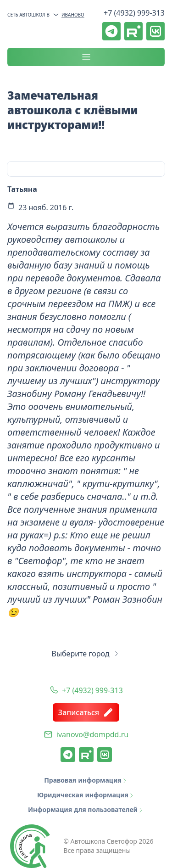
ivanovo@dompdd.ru (92, 734)
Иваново (68, 15)
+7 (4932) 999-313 (134, 13)
